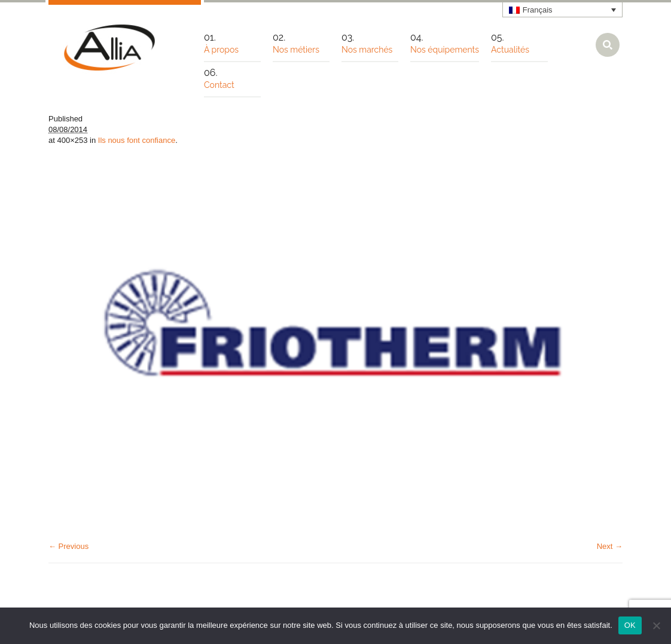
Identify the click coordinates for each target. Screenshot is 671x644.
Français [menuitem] (538, 10)
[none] (563, 10)
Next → (610, 546)
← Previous (68, 546)
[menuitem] (563, 10)
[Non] (656, 625)
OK (630, 625)
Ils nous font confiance (137, 140)
